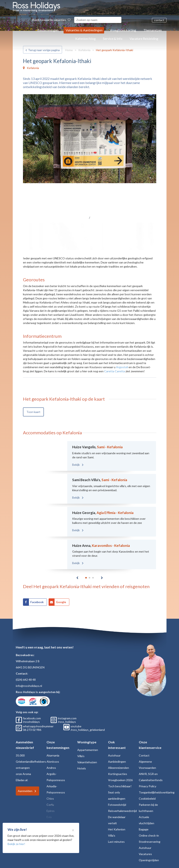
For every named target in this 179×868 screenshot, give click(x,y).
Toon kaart (33, 412)
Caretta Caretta (115, 371)
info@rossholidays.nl (29, 686)
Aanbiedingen (117, 762)
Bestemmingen (48, 30)
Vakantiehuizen (87, 762)
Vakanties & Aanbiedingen (84, 30)
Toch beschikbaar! (120, 786)
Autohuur (114, 755)
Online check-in (149, 835)
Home (69, 50)
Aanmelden (25, 791)
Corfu (50, 805)
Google (61, 602)
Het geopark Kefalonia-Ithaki (115, 50)
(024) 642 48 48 (26, 680)
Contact (144, 755)
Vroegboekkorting (123, 30)
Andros (51, 768)
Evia (49, 817)
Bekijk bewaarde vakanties (51, 20)
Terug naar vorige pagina (44, 50)
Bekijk (76, 465)
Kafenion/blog (86, 39)
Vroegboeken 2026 (120, 780)
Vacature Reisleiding (144, 39)
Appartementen (88, 750)
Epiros (51, 811)
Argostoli (122, 367)
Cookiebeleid (147, 798)
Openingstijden (149, 860)
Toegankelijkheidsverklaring (157, 792)
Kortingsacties (118, 774)
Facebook (37, 602)
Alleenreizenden (119, 768)
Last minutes (116, 842)
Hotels (82, 768)
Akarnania (53, 755)
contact (159, 20)
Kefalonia (84, 50)
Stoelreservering (150, 842)
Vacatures (145, 854)
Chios (50, 798)
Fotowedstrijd (117, 805)
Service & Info (113, 39)
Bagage (144, 829)
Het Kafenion (117, 829)
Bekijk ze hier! (16, 844)
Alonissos (53, 762)
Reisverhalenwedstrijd (122, 811)
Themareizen (153, 30)
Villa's (81, 756)
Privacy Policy (148, 786)
